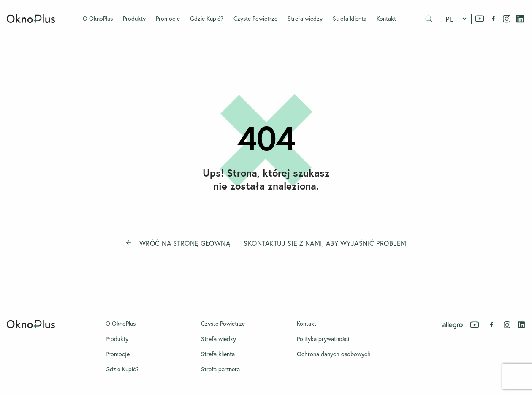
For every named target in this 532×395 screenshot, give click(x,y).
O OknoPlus (98, 19)
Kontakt (386, 19)
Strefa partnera (220, 369)
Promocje (168, 19)
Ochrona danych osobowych (334, 354)
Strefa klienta (350, 19)
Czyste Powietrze (255, 19)
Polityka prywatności (323, 339)
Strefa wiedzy (305, 19)
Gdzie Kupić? (207, 19)
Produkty (134, 19)
